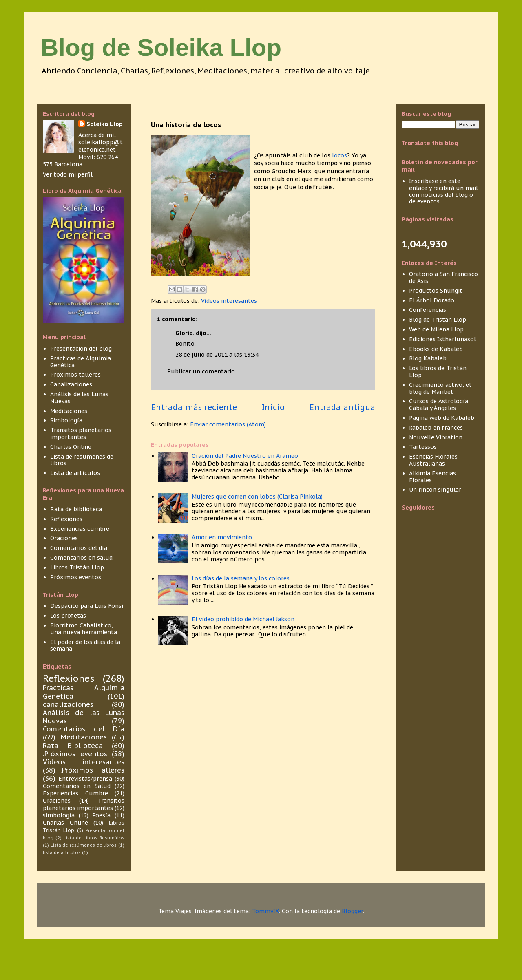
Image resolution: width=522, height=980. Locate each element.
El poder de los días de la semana (85, 646)
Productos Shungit (436, 291)
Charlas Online (71, 447)
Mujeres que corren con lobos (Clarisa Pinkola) (257, 497)
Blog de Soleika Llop (161, 47)
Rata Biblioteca (73, 746)
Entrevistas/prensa (85, 779)
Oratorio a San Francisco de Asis (443, 277)
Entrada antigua (342, 407)
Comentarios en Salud (77, 786)
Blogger (352, 911)
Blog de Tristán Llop (438, 320)
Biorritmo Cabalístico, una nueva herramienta (84, 629)
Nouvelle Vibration (436, 437)
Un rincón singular (435, 490)
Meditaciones (69, 411)
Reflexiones (66, 519)
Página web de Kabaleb (442, 418)
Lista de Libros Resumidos (94, 838)
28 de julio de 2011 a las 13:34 (217, 355)
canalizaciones (68, 704)
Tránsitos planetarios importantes (81, 434)
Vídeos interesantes (229, 301)
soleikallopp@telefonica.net (101, 146)
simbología (59, 815)
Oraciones (64, 538)
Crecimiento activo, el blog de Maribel (440, 388)
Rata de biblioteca (76, 509)
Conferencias (428, 310)
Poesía (101, 815)
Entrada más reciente (194, 407)
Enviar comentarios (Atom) (228, 424)
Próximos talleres (75, 375)
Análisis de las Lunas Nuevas (79, 398)
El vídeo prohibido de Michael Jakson (243, 619)
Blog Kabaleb (428, 358)
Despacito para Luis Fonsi (87, 606)
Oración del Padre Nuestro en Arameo (245, 456)
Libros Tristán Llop (77, 567)
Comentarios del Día (84, 729)
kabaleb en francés (436, 428)
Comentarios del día (79, 548)
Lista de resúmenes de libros (82, 460)
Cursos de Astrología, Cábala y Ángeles (439, 405)
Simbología (66, 420)
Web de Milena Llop (436, 329)
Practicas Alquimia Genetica (84, 692)
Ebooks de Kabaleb (436, 349)
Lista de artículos (75, 473)
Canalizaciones (71, 384)
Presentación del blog (81, 349)
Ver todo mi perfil (68, 174)
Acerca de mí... (98, 135)
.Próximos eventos (75, 754)
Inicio (273, 407)
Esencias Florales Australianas (433, 460)
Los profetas (68, 616)
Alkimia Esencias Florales (432, 477)
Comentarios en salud (81, 558)
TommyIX (265, 911)
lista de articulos (62, 852)
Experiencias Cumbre (75, 793)
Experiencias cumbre (80, 529)
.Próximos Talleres (92, 770)
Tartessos (423, 447)
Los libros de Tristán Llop (438, 372)
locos (340, 155)
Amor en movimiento (222, 537)
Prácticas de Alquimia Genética (81, 362)
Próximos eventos (76, 577)
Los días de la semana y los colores (241, 578)
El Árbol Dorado (432, 300)
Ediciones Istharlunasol (442, 339)
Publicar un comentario (201, 371)
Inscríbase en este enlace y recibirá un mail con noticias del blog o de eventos (443, 191)
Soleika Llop (105, 124)
